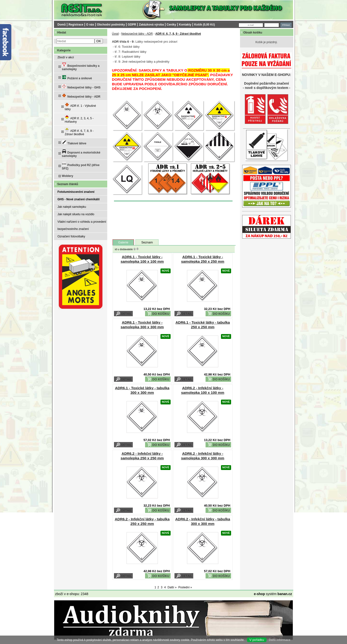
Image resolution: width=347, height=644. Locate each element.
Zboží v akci (66, 57)
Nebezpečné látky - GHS (81, 87)
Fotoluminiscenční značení (76, 192)
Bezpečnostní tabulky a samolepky (81, 67)
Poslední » (185, 587)
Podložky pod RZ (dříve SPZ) (81, 166)
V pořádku (257, 640)
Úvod (115, 34)
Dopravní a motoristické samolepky (81, 153)
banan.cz (285, 594)
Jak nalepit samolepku (72, 207)
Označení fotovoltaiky (71, 236)
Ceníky (171, 25)
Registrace (76, 25)
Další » (172, 587)
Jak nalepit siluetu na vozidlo (76, 214)
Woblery (68, 176)
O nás (90, 25)
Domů (62, 25)
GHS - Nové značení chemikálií (79, 199)
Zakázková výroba (151, 25)
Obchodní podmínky (111, 25)
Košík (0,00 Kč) (205, 25)
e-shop (260, 594)
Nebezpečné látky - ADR (81, 96)
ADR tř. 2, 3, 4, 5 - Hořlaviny (79, 119)
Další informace (280, 640)
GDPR (132, 25)
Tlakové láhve (74, 143)
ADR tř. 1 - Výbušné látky (80, 107)
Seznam (147, 242)
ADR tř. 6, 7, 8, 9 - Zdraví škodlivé (79, 132)
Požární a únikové (77, 77)
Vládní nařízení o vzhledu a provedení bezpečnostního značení (82, 225)
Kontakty (185, 25)
